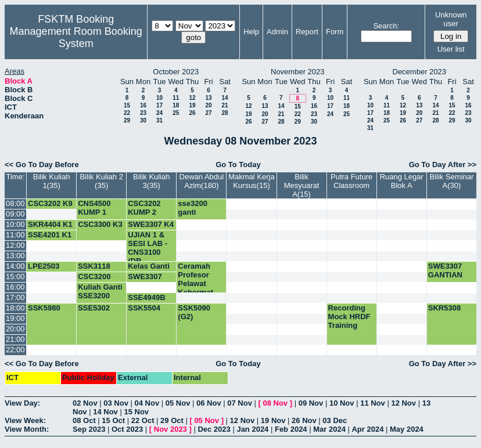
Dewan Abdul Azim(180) (202, 181)
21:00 (15, 339)
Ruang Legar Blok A (402, 181)
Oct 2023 (127, 429)
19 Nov (273, 420)
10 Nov (342, 403)
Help (251, 32)
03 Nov (116, 403)
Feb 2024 (291, 429)
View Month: (27, 429)
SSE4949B (146, 297)
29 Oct (172, 420)
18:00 (15, 308)
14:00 (15, 266)
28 (225, 113)
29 (127, 120)
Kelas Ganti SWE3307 (149, 270)
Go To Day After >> (443, 165)
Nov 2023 (170, 429)
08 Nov (275, 403)
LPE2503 (44, 266)
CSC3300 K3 (100, 224)
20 (208, 105)
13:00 (15, 256)
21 (225, 105)
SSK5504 (144, 308)
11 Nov (373, 403)
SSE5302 (94, 308)
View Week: (25, 420)
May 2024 (407, 429)
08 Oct (84, 420)
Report (307, 32)
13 (208, 98)
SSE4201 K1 (50, 235)
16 (143, 105)
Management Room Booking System (76, 37)
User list (451, 49)
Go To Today (238, 165)
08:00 (15, 203)
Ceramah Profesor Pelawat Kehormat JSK (195, 283)
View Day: (22, 403)
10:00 (15, 224)
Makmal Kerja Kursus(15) (251, 181)
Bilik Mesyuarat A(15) (302, 185)
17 (159, 105)
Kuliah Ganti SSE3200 (100, 291)
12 (192, 98)
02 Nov (85, 403)
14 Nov (105, 412)
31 (159, 120)
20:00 (15, 329)
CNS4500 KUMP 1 (94, 208)
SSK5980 (44, 308)
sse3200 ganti (193, 208)
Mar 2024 (329, 429)
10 (159, 98)
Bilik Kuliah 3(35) (152, 181)
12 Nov (403, 403)
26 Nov (304, 420)
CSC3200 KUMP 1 (94, 281)
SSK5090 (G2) (194, 312)
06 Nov (209, 403)
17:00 (15, 297)
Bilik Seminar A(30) (451, 181)
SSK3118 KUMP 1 (94, 270)
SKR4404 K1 (50, 224)
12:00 (15, 245)
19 (192, 105)
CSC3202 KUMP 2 (144, 208)
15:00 (15, 277)
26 (192, 113)
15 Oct (113, 420)
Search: (386, 26)
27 (208, 113)
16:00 (15, 287)
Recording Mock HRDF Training (349, 317)
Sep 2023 (89, 429)
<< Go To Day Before (42, 165)
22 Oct (143, 420)
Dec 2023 (214, 429)
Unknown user (451, 19)
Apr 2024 (367, 429)
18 (176, 105)
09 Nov (311, 403)
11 (176, 98)
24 (159, 113)
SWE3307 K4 (151, 224)
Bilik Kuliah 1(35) (52, 181)
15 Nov (136, 412)
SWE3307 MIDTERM (146, 281)
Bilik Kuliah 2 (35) (101, 181)
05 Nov (178, 403)
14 (225, 98)
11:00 (15, 235)
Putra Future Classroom (351, 181)
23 (143, 113)
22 (127, 113)
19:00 (15, 318)
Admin (277, 32)
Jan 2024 (252, 429)
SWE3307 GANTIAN (445, 270)
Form (335, 32)
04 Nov (147, 403)
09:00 (15, 214)
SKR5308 (444, 308)
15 (127, 105)
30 (143, 120)
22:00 (15, 350)
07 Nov (240, 403)
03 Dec (335, 420)
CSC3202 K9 (50, 203)
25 (176, 113)
